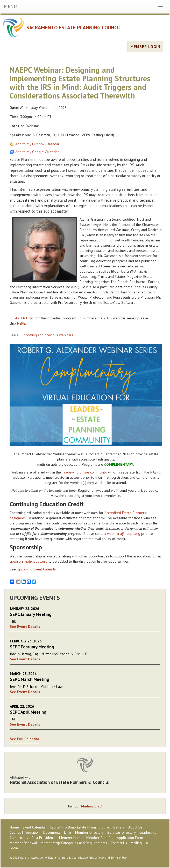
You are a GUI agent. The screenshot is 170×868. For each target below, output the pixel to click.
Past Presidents (44, 838)
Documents (52, 832)
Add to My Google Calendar (37, 152)
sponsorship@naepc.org (29, 561)
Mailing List (91, 806)
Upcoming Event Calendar (37, 569)
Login (14, 848)
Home (14, 827)
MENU (10, 6)
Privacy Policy (97, 858)
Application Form (130, 838)
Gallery (119, 827)
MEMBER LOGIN (145, 47)
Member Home (71, 838)
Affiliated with (85, 780)
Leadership (148, 832)
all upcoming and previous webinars (45, 335)
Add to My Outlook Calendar (37, 144)
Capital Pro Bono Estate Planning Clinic (80, 827)
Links (68, 832)
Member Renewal (23, 843)
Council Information (25, 832)
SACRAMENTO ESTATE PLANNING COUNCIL (74, 28)
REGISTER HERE (22, 318)
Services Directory (122, 832)
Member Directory (89, 832)
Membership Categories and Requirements (74, 843)
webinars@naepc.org (124, 534)
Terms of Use (119, 858)
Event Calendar (34, 827)
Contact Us (119, 843)
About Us (135, 827)
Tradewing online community (84, 472)
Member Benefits (100, 838)
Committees (19, 838)
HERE (21, 323)
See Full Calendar (24, 739)
